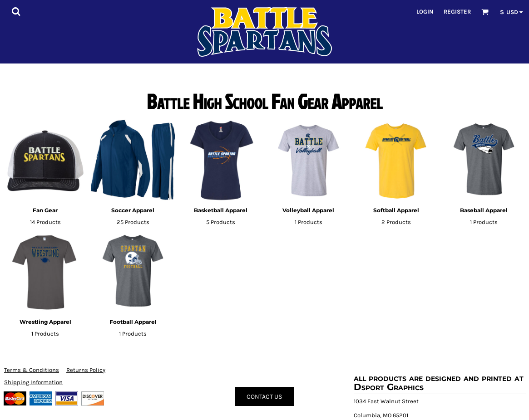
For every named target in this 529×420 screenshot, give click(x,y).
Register (457, 12)
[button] (16, 11)
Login (425, 12)
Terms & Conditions (32, 370)
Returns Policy (86, 370)
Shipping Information (33, 382)
